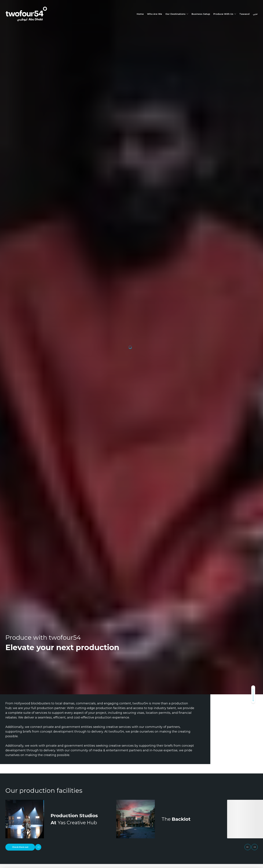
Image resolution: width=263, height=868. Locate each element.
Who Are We (155, 14)
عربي (255, 14)
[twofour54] (26, 14)
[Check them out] (23, 847)
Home (140, 14)
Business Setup (201, 14)
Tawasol (244, 14)
